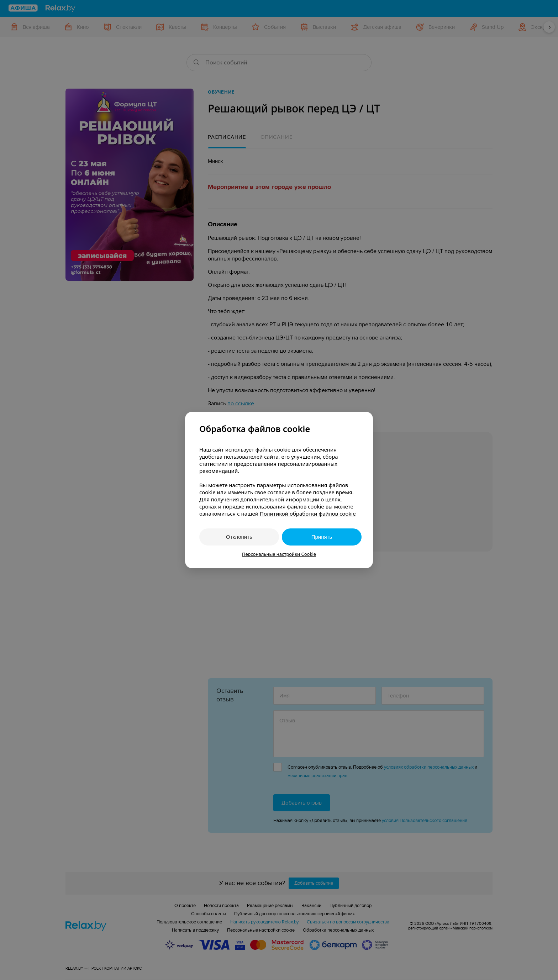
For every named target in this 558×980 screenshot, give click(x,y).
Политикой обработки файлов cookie (308, 513)
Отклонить (239, 537)
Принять (322, 537)
